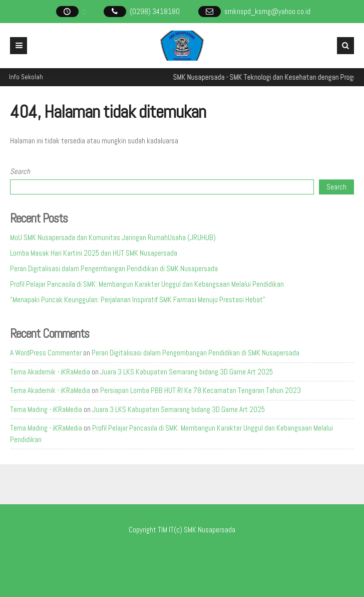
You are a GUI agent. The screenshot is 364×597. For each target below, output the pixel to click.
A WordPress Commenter (46, 353)
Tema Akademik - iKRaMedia (50, 372)
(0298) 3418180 (155, 11)
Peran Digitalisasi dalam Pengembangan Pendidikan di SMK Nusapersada (114, 268)
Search (20, 171)
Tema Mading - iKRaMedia (46, 409)
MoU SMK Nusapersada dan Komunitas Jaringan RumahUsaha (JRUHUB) (113, 237)
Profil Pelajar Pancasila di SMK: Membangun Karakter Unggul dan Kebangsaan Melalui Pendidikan (147, 284)
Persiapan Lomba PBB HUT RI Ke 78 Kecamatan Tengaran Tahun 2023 (201, 390)
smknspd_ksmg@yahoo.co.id (267, 11)
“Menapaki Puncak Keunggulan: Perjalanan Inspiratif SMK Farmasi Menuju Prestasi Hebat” (138, 300)
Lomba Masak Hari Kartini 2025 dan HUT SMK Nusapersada (94, 253)
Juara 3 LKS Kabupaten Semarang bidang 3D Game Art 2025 (187, 372)
